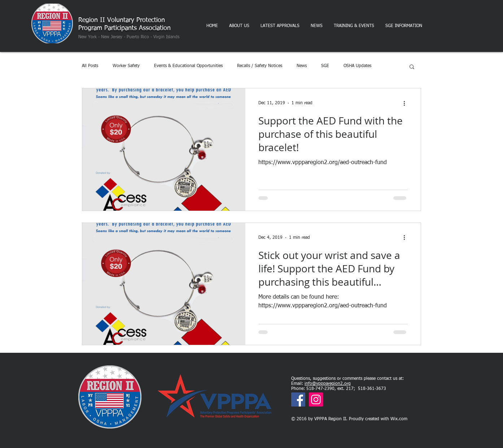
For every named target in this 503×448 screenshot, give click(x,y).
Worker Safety (126, 66)
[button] (412, 67)
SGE (325, 66)
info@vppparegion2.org (328, 384)
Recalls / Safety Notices (260, 66)
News (302, 66)
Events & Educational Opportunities (188, 66)
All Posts (90, 66)
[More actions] (407, 103)
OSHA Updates (357, 66)
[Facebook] (298, 399)
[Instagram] (316, 399)
